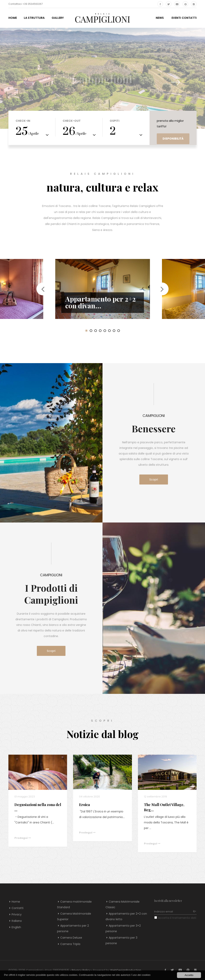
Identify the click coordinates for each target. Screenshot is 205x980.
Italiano (17, 921)
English (16, 927)
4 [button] (100, 331)
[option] (103, 289)
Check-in (23, 121)
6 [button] (109, 331)
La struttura (34, 18)
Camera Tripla (70, 944)
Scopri (159, 480)
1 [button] (86, 331)
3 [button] (96, 331)
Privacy (17, 914)
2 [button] (91, 331)
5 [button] (105, 331)
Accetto (189, 975)
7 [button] (114, 331)
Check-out (72, 121)
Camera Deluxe (71, 938)
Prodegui (23, 838)
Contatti (18, 908)
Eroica (84, 805)
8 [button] (119, 331)
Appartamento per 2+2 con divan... (100, 302)
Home (13, 18)
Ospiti (115, 121)
